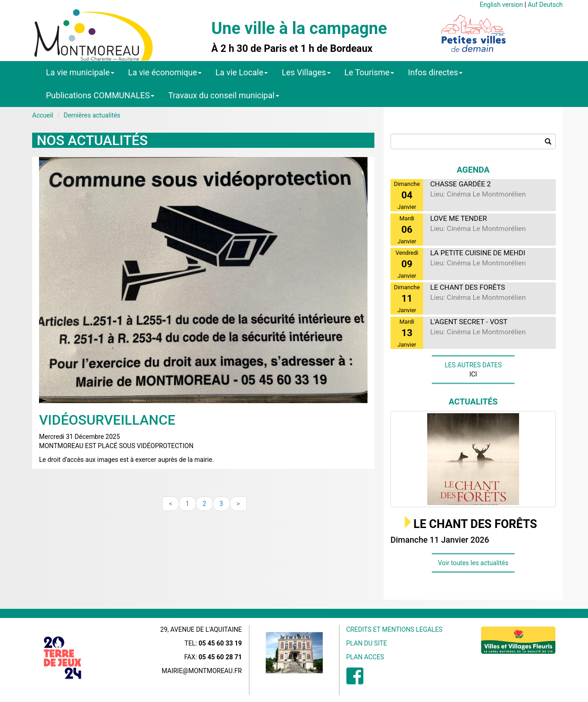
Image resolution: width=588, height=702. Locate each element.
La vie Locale (242, 72)
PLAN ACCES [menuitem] (365, 657)
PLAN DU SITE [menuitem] (367, 643)
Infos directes (435, 72)
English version (501, 5)
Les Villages (306, 72)
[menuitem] (355, 681)
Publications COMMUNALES (100, 95)
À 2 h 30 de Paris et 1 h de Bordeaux (292, 49)
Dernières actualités (92, 115)
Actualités (473, 402)
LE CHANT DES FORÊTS (475, 524)
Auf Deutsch (545, 5)
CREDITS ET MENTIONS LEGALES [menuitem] (395, 629)
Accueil (43, 115)
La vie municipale (80, 72)
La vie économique (165, 72)
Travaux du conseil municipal (224, 95)
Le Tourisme (370, 72)
